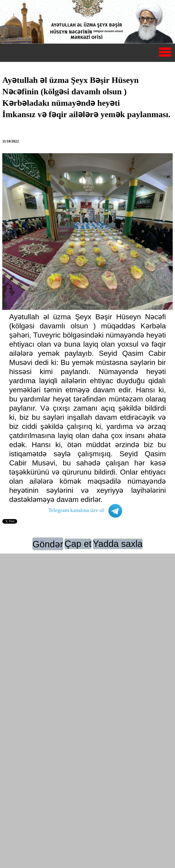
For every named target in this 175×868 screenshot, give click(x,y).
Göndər (48, 544)
